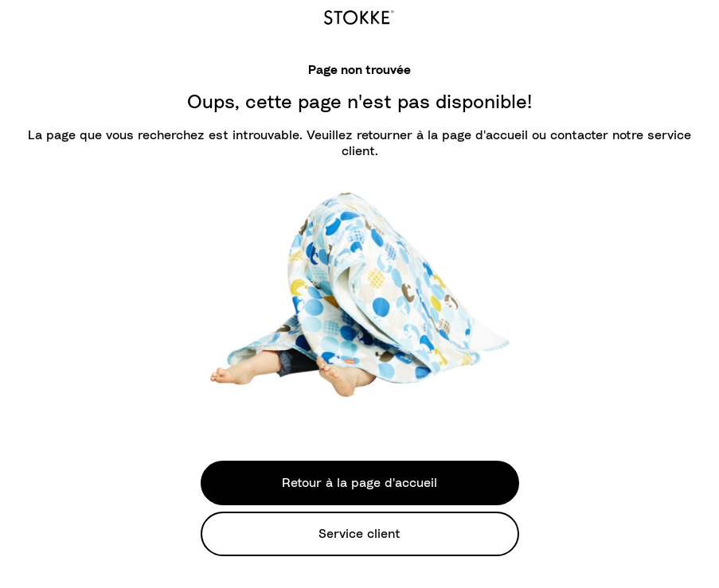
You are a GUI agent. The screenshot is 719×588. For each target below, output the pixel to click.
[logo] (359, 15)
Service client (359, 534)
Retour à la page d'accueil (359, 483)
